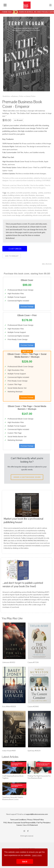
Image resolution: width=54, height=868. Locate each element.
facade (11, 208)
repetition (6, 205)
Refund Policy (39, 820)
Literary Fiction (31, 96)
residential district (16, 205)
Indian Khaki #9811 (9, 751)
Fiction (21, 96)
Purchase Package (27, 306)
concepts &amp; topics (18, 210)
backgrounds (7, 198)
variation (17, 208)
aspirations (27, 203)
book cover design (14, 215)
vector (5, 200)
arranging (33, 205)
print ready (47, 215)
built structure (42, 205)
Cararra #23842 (33, 706)
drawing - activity (37, 193)
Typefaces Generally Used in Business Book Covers (13, 798)
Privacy (30, 820)
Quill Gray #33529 (34, 751)
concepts (6, 210)
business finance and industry (31, 208)
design (5, 208)
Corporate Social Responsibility (24, 823)
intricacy (20, 200)
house (42, 203)
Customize (15, 249)
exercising (6, 213)
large (15, 213)
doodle (47, 198)
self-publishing (27, 215)
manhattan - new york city (22, 198)
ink (12, 213)
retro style (24, 195)
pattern (13, 193)
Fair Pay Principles (43, 823)
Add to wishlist (12, 256)
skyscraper (40, 195)
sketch (34, 198)
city (8, 193)
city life (26, 200)
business (35, 203)
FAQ (5, 823)
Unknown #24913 (9, 662)
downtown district (41, 210)
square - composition (26, 213)
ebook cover (37, 215)
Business (15, 96)
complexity (47, 208)
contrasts (31, 210)
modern (20, 203)
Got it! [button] (25, 861)
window (13, 203)
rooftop (26, 205)
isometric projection (23, 193)
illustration (6, 203)
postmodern (34, 200)
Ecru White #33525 (9, 706)
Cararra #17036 (33, 662)
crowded (41, 198)
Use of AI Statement (30, 825)
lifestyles (32, 195)
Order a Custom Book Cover (27, 477)
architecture (43, 200)
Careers (19, 825)
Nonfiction (6, 96)
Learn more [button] (37, 855)
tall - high (37, 213)
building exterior (14, 195)
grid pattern (12, 200)
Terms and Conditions (18, 820)
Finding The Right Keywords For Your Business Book (39, 777)
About (10, 823)
